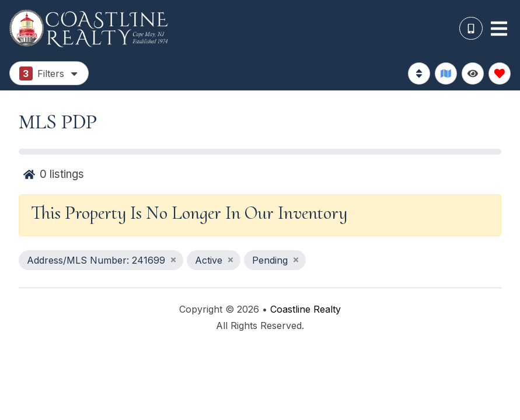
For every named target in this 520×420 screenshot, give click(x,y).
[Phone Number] (471, 29)
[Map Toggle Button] (446, 73)
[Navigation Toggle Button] (499, 29)
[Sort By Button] (419, 73)
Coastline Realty (306, 309)
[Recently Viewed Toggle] (473, 73)
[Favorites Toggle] (500, 73)
